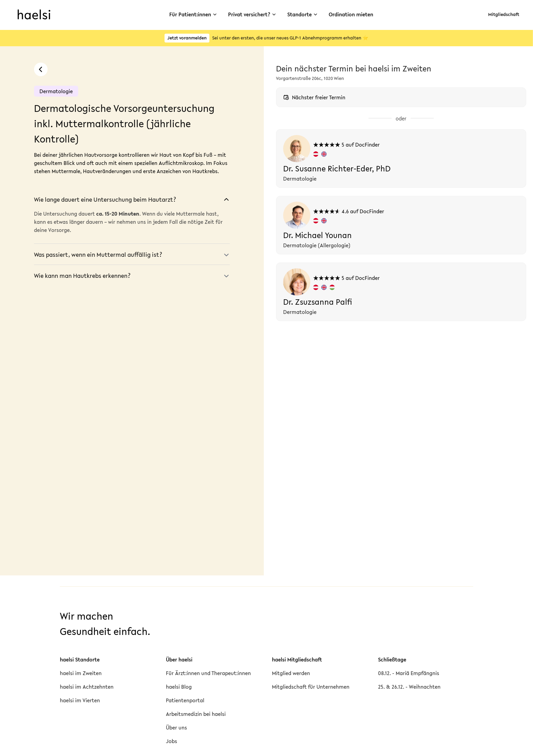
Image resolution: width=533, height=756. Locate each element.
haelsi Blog (179, 687)
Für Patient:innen (189, 14)
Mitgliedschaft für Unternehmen (311, 687)
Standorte (303, 14)
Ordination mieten (354, 14)
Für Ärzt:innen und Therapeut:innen (208, 673)
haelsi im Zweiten (81, 673)
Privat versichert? (251, 14)
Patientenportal (185, 700)
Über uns (176, 727)
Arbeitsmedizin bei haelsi (196, 714)
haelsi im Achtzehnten (87, 687)
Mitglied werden (291, 673)
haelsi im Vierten (80, 700)
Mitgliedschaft (503, 14)
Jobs (171, 741)
